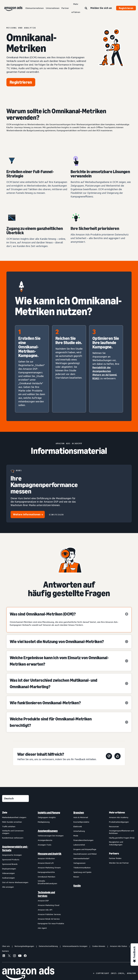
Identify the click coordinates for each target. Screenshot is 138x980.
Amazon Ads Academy (119, 817)
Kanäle (77, 886)
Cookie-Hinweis (99, 946)
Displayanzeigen (9, 869)
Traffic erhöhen (9, 826)
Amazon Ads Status (119, 946)
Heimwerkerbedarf (81, 858)
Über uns (6, 946)
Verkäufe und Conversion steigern (13, 832)
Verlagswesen (79, 863)
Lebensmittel (79, 845)
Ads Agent (42, 928)
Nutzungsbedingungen (24, 946)
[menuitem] (16, 870)
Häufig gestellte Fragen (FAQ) (122, 838)
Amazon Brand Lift (46, 863)
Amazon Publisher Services (49, 914)
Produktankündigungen (119, 822)
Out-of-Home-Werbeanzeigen (15, 882)
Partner (65, 8)
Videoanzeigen (8, 873)
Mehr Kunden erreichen (12, 822)
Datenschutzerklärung (48, 946)
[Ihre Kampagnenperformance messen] (69, 494)
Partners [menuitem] (114, 853)
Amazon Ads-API (45, 910)
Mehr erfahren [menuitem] (117, 813)
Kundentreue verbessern (13, 838)
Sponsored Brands (10, 864)
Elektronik (78, 826)
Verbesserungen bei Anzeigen (51, 836)
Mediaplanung (44, 822)
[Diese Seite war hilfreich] (118, 757)
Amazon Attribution (46, 858)
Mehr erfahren (76, 8)
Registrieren (126, 8)
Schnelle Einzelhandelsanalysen (47, 882)
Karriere (5, 951)
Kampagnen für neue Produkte (51, 923)
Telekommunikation (82, 868)
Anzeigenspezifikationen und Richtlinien (122, 832)
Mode (76, 836)
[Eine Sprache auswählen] (15, 798)
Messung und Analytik (50, 854)
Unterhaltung (79, 831)
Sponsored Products (11, 859)
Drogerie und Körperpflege (85, 849)
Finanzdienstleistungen (83, 840)
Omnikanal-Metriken (46, 877)
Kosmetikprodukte (81, 822)
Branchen (79, 813)
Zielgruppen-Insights (47, 817)
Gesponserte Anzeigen (12, 855)
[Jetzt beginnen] (21, 82)
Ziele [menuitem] (5, 813)
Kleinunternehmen (35, 8)
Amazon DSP (43, 901)
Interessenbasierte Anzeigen (75, 946)
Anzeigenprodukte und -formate (15, 848)
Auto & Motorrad (81, 817)
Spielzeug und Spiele (82, 872)
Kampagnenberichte (46, 872)
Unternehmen (53, 8)
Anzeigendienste (45, 840)
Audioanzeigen (8, 878)
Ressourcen (114, 826)
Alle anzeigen (8, 887)
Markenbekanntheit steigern (14, 817)
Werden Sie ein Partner (119, 863)
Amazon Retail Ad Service (49, 919)
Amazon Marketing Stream (49, 868)
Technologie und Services (46, 894)
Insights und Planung (49, 813)
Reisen (76, 877)
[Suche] (86, 8)
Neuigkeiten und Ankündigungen (116, 843)
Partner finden (115, 858)
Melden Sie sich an (101, 8)
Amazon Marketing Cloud (49, 905)
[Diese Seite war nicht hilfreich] (109, 757)
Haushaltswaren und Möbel (85, 854)
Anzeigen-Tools (45, 845)
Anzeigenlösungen (48, 831)
